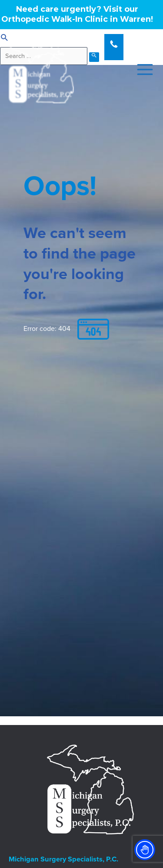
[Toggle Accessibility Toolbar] (145, 850)
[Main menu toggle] (142, 70)
